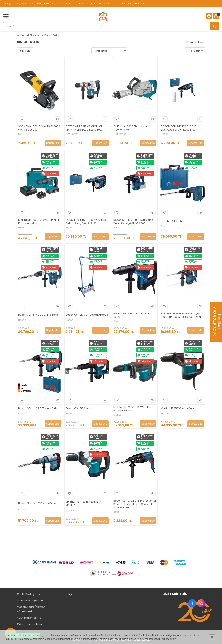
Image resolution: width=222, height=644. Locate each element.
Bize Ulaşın (216, 322)
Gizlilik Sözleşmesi (29, 594)
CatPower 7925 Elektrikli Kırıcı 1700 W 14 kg (132, 128)
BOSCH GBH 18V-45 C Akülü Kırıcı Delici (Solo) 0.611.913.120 (86, 222)
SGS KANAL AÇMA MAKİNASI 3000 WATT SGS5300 (39, 128)
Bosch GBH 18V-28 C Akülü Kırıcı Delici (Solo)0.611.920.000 (133, 222)
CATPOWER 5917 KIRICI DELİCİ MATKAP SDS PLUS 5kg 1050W (84, 128)
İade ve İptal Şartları (30, 601)
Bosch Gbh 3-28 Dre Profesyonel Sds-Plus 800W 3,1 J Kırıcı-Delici (182, 315)
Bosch (165, 134)
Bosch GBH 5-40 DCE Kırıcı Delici (39, 315)
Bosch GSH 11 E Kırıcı (173, 221)
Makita (22, 228)
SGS (21, 134)
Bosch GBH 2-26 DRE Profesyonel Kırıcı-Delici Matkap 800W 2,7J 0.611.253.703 (135, 504)
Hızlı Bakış (57, 119)
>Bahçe (7, 4)
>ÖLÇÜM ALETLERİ (24, 4)
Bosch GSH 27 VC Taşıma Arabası (87, 315)
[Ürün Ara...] (214, 26)
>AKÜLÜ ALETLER (107, 4)
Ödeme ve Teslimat (30, 624)
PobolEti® (88, 640)
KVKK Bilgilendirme (29, 618)
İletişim (70, 594)
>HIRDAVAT (140, 4)
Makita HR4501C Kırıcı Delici (178, 409)
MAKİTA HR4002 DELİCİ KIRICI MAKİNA (83, 504)
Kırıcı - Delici (52, 35)
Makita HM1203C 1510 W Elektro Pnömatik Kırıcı (133, 409)
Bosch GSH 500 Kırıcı (79, 409)
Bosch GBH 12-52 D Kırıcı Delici (37, 503)
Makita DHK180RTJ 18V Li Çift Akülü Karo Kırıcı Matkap (39, 222)
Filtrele (25, 51)
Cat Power (72, 134)
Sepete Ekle (53, 143)
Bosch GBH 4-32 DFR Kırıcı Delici (38, 409)
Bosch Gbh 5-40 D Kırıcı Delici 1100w (132, 315)
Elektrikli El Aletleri (30, 35)
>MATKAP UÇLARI (46, 4)
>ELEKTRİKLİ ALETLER (85, 4)
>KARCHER (125, 4)
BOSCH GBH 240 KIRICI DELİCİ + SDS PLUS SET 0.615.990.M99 (180, 128)
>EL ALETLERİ (65, 4)
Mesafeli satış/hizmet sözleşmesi (31, 609)
